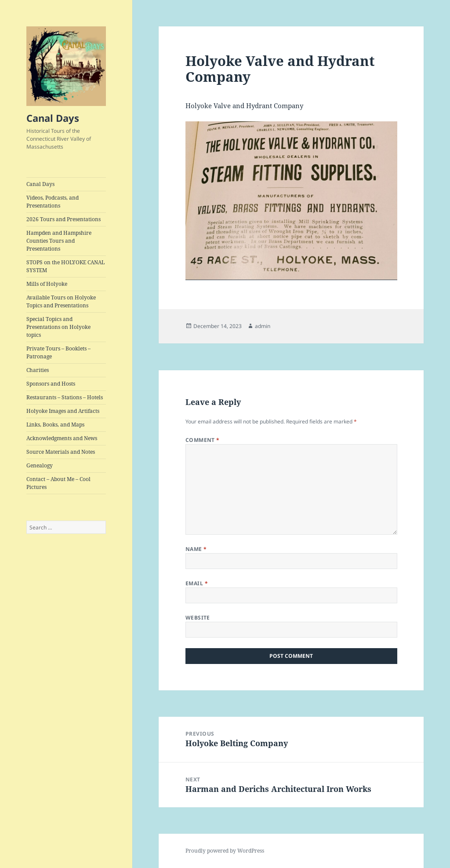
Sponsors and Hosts (51, 384)
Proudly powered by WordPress (225, 851)
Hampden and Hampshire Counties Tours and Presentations (59, 241)
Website (198, 618)
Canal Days (53, 118)
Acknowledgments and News (62, 438)
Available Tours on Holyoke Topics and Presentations (61, 301)
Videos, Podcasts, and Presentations (53, 202)
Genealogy (40, 465)
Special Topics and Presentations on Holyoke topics (58, 327)
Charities (38, 370)
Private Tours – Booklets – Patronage (58, 352)
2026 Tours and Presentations (64, 219)
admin (263, 326)
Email (197, 583)
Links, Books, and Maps (55, 425)
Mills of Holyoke (47, 284)
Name (196, 549)
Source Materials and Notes (61, 452)
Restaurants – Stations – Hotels (65, 397)
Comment (203, 440)
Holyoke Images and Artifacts (63, 411)
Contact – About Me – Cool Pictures (58, 483)
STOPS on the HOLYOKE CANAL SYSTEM (65, 266)
